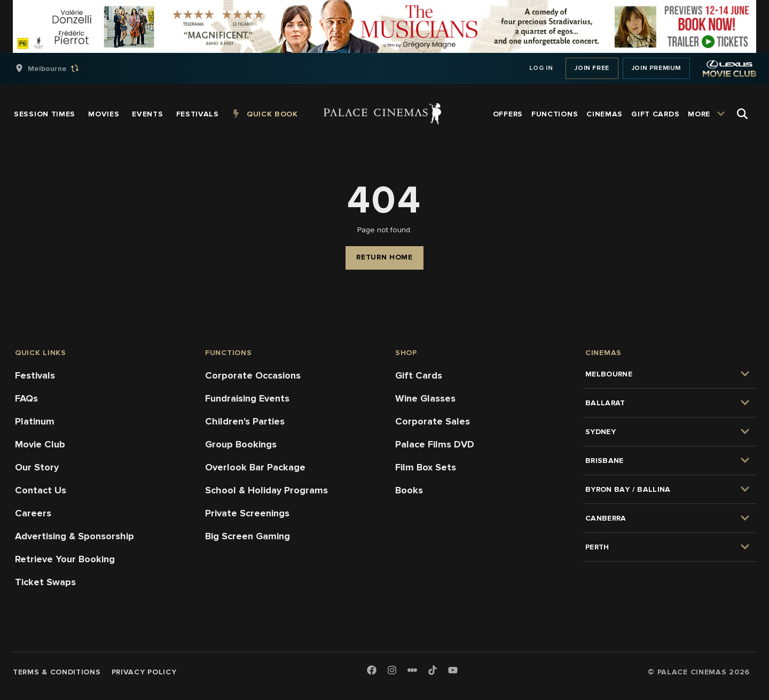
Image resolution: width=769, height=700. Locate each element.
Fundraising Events (247, 398)
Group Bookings (241, 444)
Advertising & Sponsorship (74, 536)
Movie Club (40, 444)
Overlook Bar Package (255, 467)
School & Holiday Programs (266, 490)
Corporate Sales (433, 421)
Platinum (35, 421)
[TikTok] (433, 670)
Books (409, 490)
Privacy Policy (144, 672)
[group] (58, 68)
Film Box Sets (426, 467)
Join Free (592, 68)
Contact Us (41, 490)
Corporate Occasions (253, 375)
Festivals (35, 375)
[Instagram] (392, 671)
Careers (33, 513)
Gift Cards (419, 375)
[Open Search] (742, 114)
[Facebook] (372, 671)
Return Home (384, 257)
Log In (541, 68)
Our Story (37, 467)
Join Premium (656, 68)
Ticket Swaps (45, 582)
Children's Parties (245, 421)
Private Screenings (247, 513)
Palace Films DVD (435, 444)
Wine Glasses (425, 398)
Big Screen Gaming (248, 536)
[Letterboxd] (412, 670)
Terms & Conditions (57, 672)
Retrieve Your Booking (65, 559)
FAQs (26, 398)
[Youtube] (453, 671)
